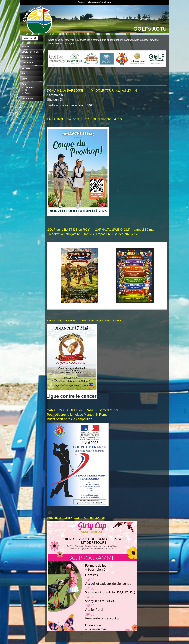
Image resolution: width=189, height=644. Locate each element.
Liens (25, 79)
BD (26, 90)
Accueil (26, 47)
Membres (30, 38)
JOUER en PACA (30, 52)
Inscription (27, 98)
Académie (27, 57)
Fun (24, 84)
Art (23, 73)
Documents (28, 63)
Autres (28, 93)
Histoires (29, 87)
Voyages (26, 68)
